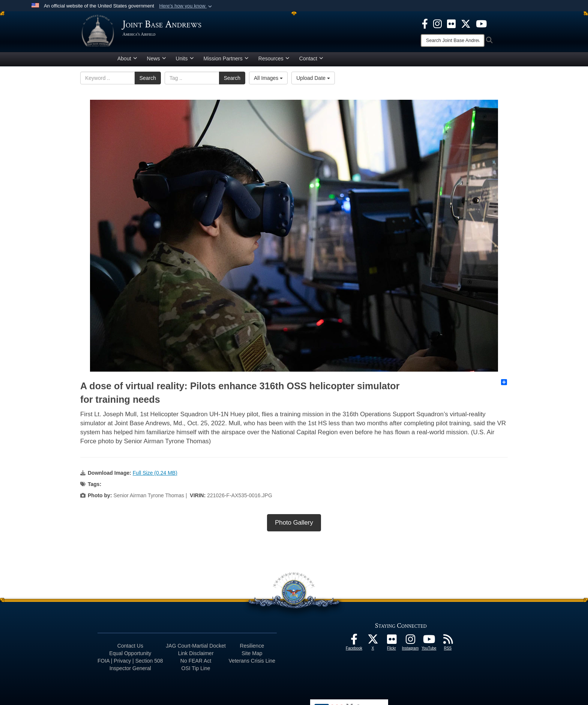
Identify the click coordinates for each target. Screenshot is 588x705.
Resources (274, 61)
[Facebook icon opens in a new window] (425, 23)
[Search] (453, 40)
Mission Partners (226, 61)
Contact (311, 61)
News (157, 61)
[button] (186, 6)
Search (148, 81)
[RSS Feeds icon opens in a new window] (448, 644)
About (127, 61)
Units (185, 61)
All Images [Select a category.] (268, 81)
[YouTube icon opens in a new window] (481, 23)
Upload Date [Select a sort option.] (313, 81)
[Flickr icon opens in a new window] (451, 23)
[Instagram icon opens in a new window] (437, 23)
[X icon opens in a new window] (466, 23)
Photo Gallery (294, 525)
